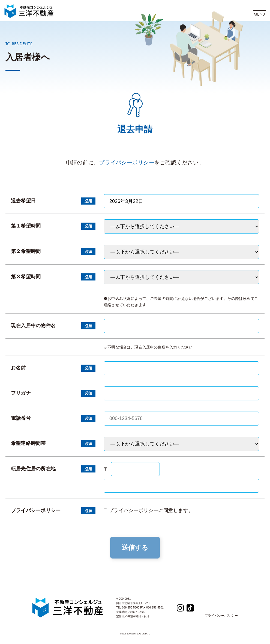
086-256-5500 (131, 608)
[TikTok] (190, 608)
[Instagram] (180, 608)
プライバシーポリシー (127, 163)
